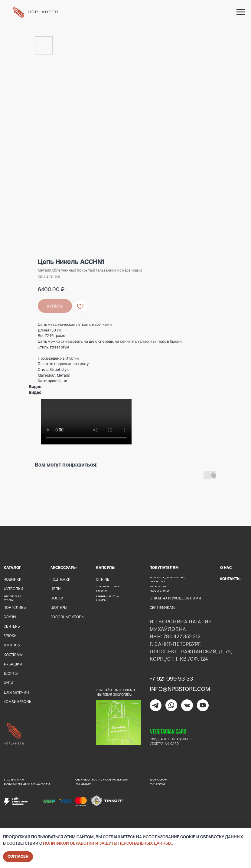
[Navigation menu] (241, 12)
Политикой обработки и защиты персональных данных (107, 843)
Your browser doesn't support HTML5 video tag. (86, 422)
